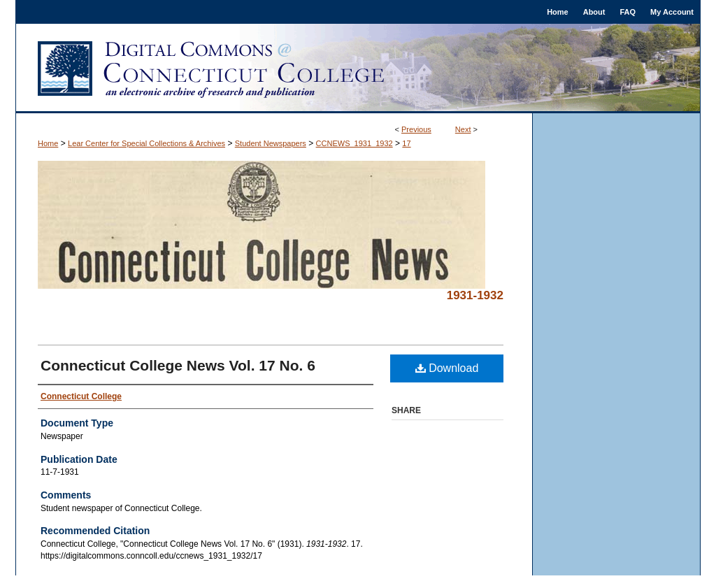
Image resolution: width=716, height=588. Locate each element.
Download (447, 368)
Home (48, 143)
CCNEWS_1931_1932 (355, 143)
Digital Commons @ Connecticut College (358, 69)
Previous (416, 129)
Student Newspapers (271, 143)
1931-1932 (475, 295)
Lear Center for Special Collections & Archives (146, 143)
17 (406, 143)
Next (463, 129)
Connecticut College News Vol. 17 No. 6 (178, 365)
